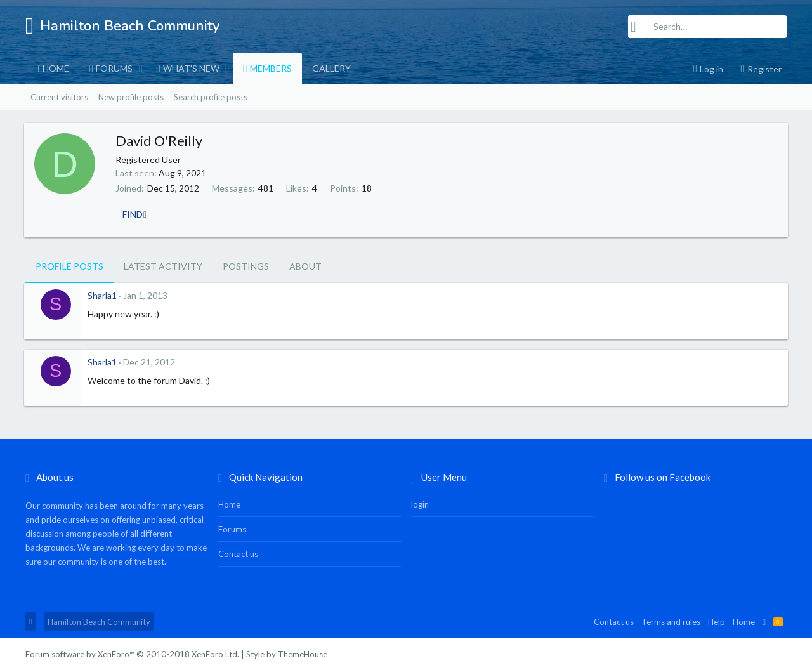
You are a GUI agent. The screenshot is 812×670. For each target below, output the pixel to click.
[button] (141, 69)
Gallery (331, 68)
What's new (191, 68)
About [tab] (305, 266)
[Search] (707, 27)
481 (267, 188)
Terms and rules (671, 622)
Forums (114, 68)
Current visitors (59, 97)
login (420, 504)
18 (368, 188)
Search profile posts (211, 97)
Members (271, 68)
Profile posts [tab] (69, 266)
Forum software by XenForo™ (132, 654)
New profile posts (131, 97)
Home (56, 68)
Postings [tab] (246, 266)
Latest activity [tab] (163, 266)
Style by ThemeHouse (287, 654)
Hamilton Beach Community (99, 622)
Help (717, 622)
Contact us (238, 554)
